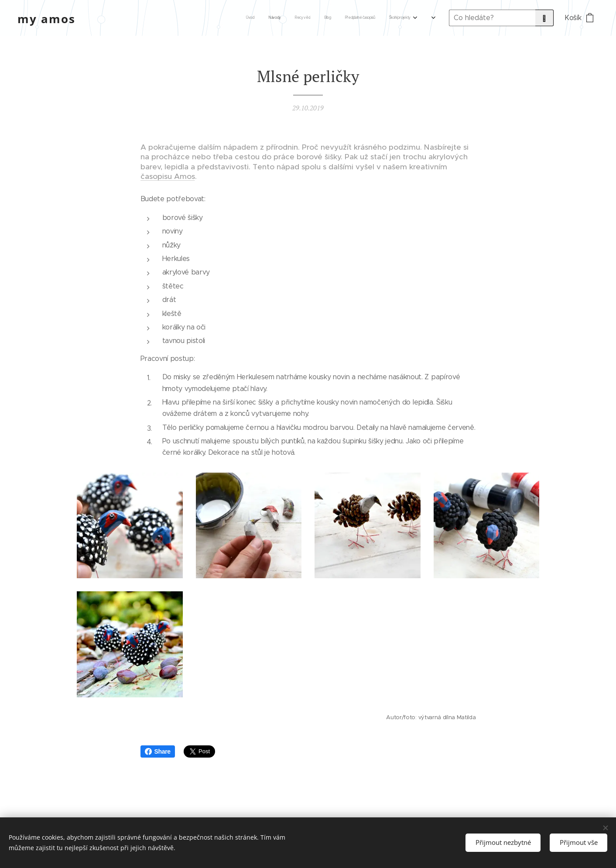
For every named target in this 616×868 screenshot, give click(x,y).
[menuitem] (287, 18)
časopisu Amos (168, 176)
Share (158, 751)
